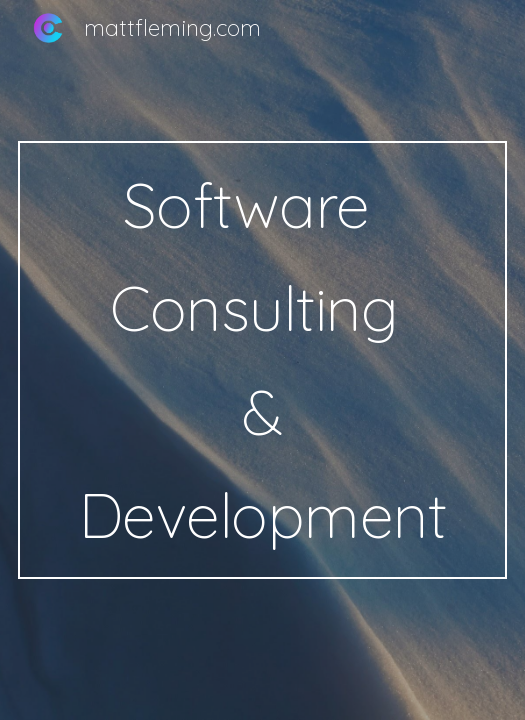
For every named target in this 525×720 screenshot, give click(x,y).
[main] (262, 359)
